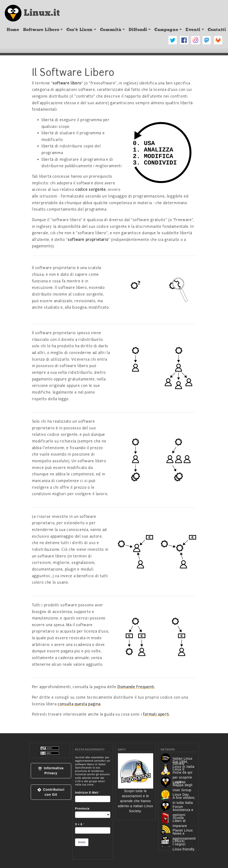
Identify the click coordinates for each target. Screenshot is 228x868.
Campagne (166, 30)
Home (13, 30)
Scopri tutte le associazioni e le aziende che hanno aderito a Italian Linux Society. (136, 791)
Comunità (111, 30)
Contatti (217, 30)
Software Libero (41, 30)
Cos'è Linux (80, 30)
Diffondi (138, 30)
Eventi (193, 30)
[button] (51, 771)
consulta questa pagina (79, 704)
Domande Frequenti (136, 687)
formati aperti (156, 714)
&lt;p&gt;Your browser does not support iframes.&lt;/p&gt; (93, 805)
